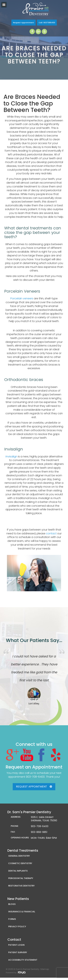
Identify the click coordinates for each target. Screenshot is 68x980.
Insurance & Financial (22, 912)
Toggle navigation (4, 5)
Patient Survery (18, 952)
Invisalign (11, 456)
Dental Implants (18, 871)
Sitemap (45, 969)
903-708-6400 (35, 777)
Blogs (12, 904)
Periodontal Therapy (21, 878)
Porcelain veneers (22, 298)
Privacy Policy (17, 927)
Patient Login (16, 945)
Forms (12, 919)
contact (51, 533)
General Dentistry (19, 856)
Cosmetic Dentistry (20, 863)
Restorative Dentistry (21, 886)
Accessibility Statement (23, 960)
